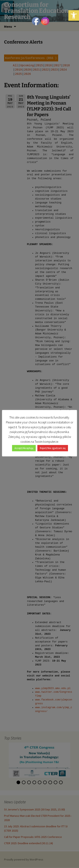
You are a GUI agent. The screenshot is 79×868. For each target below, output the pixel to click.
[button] (74, 15)
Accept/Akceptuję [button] (24, 448)
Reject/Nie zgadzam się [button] (53, 448)
